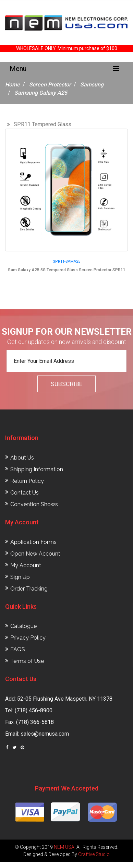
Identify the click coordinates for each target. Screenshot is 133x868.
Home (13, 85)
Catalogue (23, 626)
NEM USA (64, 847)
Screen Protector (50, 85)
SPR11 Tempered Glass (43, 124)
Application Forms (33, 542)
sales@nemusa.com (45, 734)
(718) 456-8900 (34, 710)
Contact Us (25, 493)
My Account (26, 565)
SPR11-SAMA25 (66, 261)
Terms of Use (27, 661)
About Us (22, 458)
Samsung (92, 85)
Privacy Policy (28, 638)
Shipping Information (37, 469)
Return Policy (27, 481)
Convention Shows (34, 504)
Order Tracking (29, 589)
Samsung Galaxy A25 (41, 93)
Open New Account (35, 554)
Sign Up (20, 577)
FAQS (18, 649)
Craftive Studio (94, 854)
